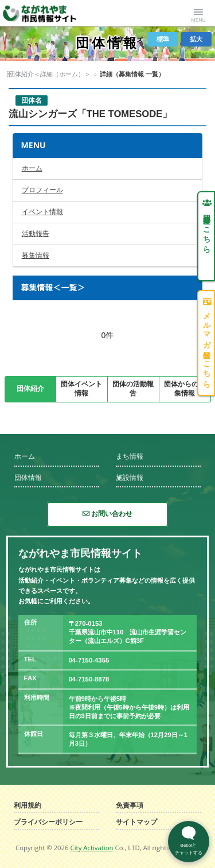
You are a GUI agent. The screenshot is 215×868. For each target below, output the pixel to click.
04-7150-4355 (89, 660)
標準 (163, 39)
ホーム (32, 168)
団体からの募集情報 (185, 389)
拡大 (196, 39)
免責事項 (130, 806)
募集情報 (36, 255)
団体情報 (19, 74)
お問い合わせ (107, 514)
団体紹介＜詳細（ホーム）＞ (82, 74)
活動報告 (36, 234)
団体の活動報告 (133, 389)
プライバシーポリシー (48, 822)
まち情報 (130, 456)
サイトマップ (136, 822)
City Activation (92, 848)
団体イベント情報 (81, 389)
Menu (198, 13)
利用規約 (28, 806)
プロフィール (42, 190)
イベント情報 (42, 212)
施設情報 (130, 478)
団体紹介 (30, 389)
